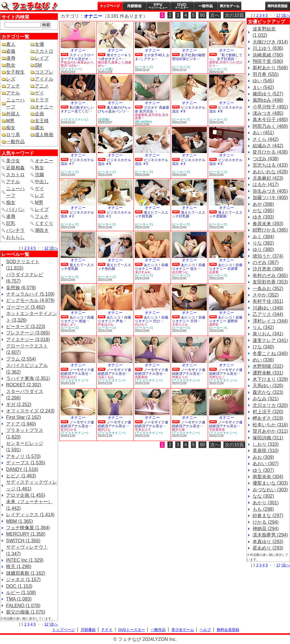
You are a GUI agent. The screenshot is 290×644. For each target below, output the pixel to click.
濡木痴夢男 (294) (270, 535)
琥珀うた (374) (268, 256)
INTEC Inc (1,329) (25, 560)
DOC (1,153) (19, 586)
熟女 (11, 65)
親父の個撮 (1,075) (26, 612)
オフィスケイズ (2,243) (30, 411)
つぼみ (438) (266, 159)
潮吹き (42, 230)
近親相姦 (15, 168)
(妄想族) (104, 119)
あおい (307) (266, 464)
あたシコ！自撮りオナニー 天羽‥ (189, 319)
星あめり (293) (268, 548)
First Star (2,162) (23, 417)
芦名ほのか (69, 62)
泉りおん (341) (268, 334)
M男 (10, 121)
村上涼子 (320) (268, 412)
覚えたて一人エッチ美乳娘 (77, 267)
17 (278, 15)
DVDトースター (182, 6)
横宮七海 (178, 430)
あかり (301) (266, 503)
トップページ (110, 6)
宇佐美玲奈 (217, 430)
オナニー (44, 107)
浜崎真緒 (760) (268, 55)
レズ (11, 79)
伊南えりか (180, 377)
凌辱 (11, 58)
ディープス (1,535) (26, 463)
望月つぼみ (69, 66)
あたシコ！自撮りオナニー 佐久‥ (189, 267)
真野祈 (214, 62)
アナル (13, 93)
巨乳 (11, 223)
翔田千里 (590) (268, 61)
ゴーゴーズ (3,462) (26, 307)
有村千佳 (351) (268, 301)
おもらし (15, 237)
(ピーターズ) (144, 67)
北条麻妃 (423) (268, 178)
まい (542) (263, 87)
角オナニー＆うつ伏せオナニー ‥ (114, 57)
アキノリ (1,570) (23, 456)
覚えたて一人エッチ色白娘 (114, 267)
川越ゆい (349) (268, 308)
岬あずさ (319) (268, 418)
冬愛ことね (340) (270, 353)
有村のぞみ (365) (270, 275)
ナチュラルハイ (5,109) (30, 294)
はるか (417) (266, 184)
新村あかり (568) (270, 68)
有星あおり (85, 62)
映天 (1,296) (19, 566)
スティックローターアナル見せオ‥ (77, 57)
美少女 (13, 161)
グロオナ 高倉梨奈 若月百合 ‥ (152, 109)
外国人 (13, 114)
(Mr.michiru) (143, 121)
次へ (54, 248)
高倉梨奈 (141, 115)
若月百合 (155, 115)
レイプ (42, 58)
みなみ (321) (266, 399)
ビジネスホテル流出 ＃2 (77, 214)
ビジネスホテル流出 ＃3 (226, 162)
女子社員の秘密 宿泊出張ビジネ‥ (189, 57)
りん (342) (263, 327)
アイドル (44, 79)
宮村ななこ (217, 377)
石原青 (214, 272)
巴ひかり (141, 325)
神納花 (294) (266, 529)
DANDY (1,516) (22, 469)
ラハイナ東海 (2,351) (28, 378)
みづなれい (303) (270, 490)
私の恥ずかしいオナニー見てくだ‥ (77, 109)
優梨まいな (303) (270, 483)
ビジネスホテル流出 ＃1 (114, 214)
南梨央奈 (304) (268, 477)
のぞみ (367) (266, 262)
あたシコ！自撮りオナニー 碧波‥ (77, 319)
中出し (42, 182)
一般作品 (206, 6)
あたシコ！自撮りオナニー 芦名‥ (114, 319)
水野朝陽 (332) (268, 366)
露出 (39, 128)
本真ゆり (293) (268, 542)
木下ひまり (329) (270, 379)
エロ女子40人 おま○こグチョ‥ (152, 57)
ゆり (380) (263, 249)
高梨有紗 (141, 377)
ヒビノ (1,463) (21, 476)
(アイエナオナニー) (74, 380)
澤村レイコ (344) (270, 321)
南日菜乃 (104, 62)
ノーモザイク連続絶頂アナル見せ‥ (77, 372)
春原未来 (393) (268, 224)
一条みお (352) (268, 289)
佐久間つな (180, 272)
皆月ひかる (69, 430)
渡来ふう (118, 62)
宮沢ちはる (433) (270, 165)
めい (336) (263, 360)
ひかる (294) (266, 522)
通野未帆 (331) (268, 373)
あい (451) (263, 133)
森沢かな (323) (268, 392)
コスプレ (44, 72)
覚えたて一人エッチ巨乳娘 (189, 214)
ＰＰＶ (107, 630)
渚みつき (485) (268, 113)
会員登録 (278, 6)
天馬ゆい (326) (268, 386)
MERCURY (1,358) (26, 534)
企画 (39, 114)
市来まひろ (143, 430)
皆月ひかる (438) (270, 152)
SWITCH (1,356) (23, 541)
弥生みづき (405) (270, 191)
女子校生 (15, 72)
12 (46, 248)
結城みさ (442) (268, 146)
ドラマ (42, 100)
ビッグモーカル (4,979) (30, 300)
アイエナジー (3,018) (28, 340)
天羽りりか (228, 62)
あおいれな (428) (270, 172)
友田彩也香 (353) (270, 282)
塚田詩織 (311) (268, 438)
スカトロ (44, 51)
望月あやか (69, 377)
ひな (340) (263, 347)
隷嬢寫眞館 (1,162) (26, 573)
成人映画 (44, 135)
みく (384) (263, 237)
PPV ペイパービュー (158, 6)
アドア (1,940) (21, 424)
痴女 (11, 128)
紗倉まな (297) (268, 515)
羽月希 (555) (266, 74)
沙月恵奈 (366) (268, 269)
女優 (39, 44)
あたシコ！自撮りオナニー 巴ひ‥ (152, 319)
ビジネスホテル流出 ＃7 (77, 162)
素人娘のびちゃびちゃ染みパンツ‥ (114, 109)
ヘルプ (253, 6)
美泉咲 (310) (266, 451)
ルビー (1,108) (21, 593)
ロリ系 (13, 135)
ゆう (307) (263, 470)
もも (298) (263, 509)
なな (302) (263, 496)
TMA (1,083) (19, 599)
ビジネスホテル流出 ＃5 (152, 162)
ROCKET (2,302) (24, 385)
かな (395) (263, 211)
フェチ (13, 86)
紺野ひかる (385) (270, 230)
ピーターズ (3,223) (26, 326)
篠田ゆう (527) (268, 94)
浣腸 (39, 175)
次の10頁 (234, 15)
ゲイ (39, 93)
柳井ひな (104, 430)
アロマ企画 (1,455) (26, 495)
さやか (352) (266, 295)
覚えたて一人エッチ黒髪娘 (226, 214)
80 (202, 15)
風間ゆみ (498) (268, 100)
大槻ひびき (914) (270, 42)
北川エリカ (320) (270, 405)
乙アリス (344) (268, 314)
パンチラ (15, 230)
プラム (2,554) (21, 359)
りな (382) (263, 243)
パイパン (15, 209)
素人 (11, 44)
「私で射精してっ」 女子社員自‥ (226, 57)
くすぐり (44, 223)
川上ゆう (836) (268, 48)
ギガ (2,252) (19, 404)
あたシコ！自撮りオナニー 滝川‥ (152, 267)
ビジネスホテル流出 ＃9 (189, 109)
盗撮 (11, 51)
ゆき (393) (263, 217)
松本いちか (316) (270, 425)
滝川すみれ (143, 272)
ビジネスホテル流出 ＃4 (189, 162)
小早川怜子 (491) (270, 107)
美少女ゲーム (229, 6)
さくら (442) (266, 139)
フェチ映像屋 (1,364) (28, 528)
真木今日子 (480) (270, 120)
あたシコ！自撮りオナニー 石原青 (226, 267)
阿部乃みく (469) (270, 126)
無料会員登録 (228, 630)
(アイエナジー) (71, 69)
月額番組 (134, 6)
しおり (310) (266, 444)
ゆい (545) (263, 81)
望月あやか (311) (270, 431)
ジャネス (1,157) (23, 580)
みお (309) (263, 457)
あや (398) (263, 204)
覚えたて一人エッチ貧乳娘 (152, 214)
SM (38, 65)
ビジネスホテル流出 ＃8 (226, 109)
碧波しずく (69, 325)
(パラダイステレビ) (74, 119)
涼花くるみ (106, 377)
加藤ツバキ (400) (270, 198)
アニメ (42, 86)
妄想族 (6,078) (21, 288)
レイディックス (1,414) (30, 515)
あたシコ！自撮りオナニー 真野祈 (226, 319)
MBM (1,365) (19, 521)
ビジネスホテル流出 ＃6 (114, 162)
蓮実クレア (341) (270, 340)
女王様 (42, 121)
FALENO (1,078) (23, 606)
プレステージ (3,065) (28, 333)
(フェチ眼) (105, 69)
